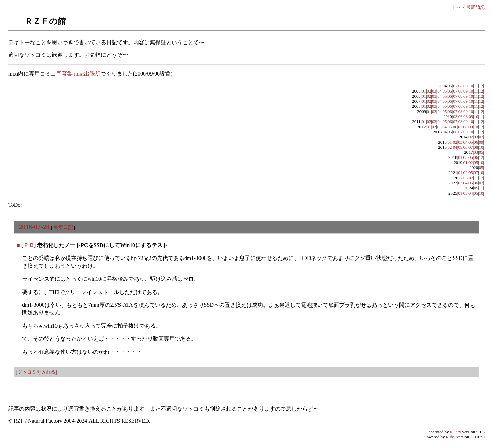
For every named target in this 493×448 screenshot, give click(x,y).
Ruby (451, 437)
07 (455, 86)
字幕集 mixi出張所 (78, 74)
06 (450, 86)
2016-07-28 (34, 227)
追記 (480, 7)
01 (424, 91)
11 (476, 86)
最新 (471, 7)
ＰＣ (29, 245)
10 (471, 86)
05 (445, 91)
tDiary (456, 432)
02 (429, 91)
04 (439, 91)
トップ (458, 7)
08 (460, 86)
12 (481, 86)
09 (466, 86)
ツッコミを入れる (36, 372)
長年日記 (63, 227)
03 (434, 91)
